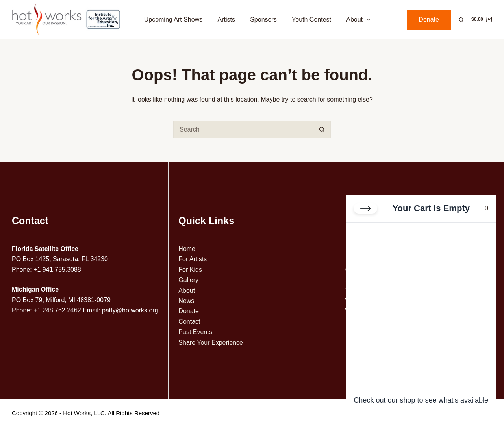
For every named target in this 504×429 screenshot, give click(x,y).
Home (187, 249)
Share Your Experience (211, 343)
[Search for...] (243, 129)
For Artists (193, 259)
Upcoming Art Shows (173, 19)
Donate (429, 19)
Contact (189, 322)
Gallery (188, 280)
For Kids (190, 270)
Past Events (195, 332)
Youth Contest (311, 19)
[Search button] (322, 129)
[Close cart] (365, 208)
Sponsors (263, 19)
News (186, 301)
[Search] (461, 20)
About (360, 20)
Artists (226, 19)
